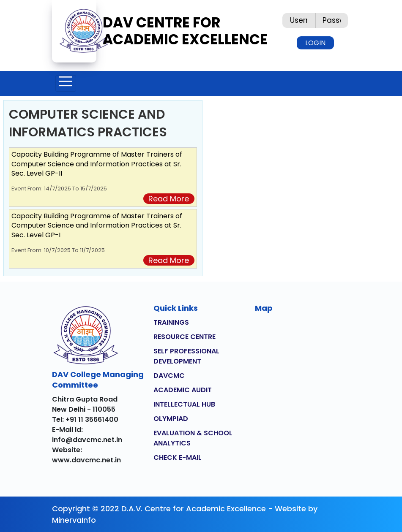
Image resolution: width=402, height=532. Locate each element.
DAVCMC (169, 376)
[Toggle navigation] (66, 83)
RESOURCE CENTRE (185, 337)
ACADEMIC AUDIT (183, 390)
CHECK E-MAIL (178, 457)
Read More (169, 199)
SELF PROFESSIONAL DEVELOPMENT (186, 356)
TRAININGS (171, 322)
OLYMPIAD (171, 419)
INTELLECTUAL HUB (184, 404)
